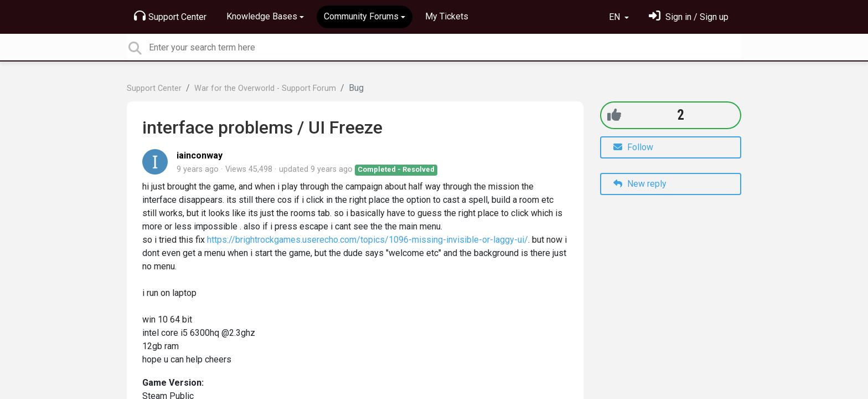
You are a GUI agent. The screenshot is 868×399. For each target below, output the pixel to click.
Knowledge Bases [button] (262, 16)
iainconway (200, 155)
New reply (640, 184)
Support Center (170, 16)
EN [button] (616, 17)
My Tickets (447, 16)
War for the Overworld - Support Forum (265, 88)
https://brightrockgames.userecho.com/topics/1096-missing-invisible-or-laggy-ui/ (368, 240)
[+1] (614, 115)
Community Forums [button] (361, 16)
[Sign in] (689, 17)
